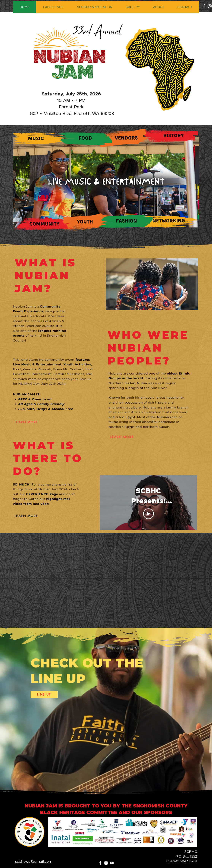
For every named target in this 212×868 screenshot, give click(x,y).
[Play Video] (148, 514)
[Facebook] (204, 6)
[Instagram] (106, 863)
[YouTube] (112, 863)
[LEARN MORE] (26, 422)
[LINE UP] (44, 694)
